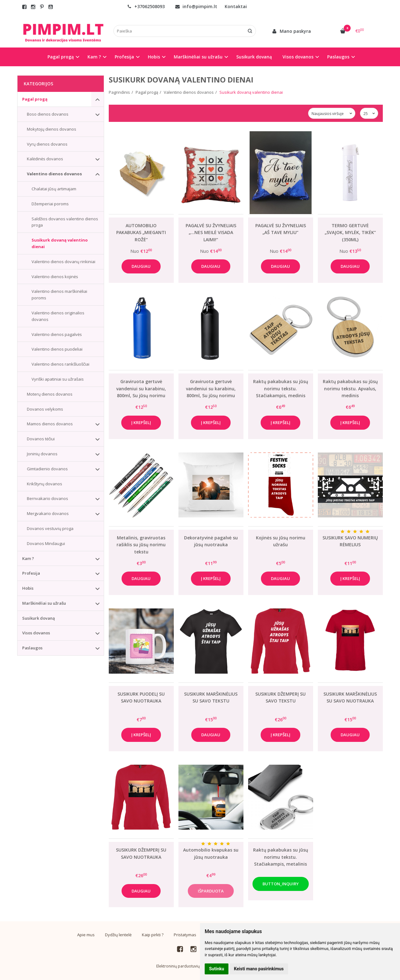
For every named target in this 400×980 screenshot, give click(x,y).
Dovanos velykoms (45, 409)
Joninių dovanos (42, 454)
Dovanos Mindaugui (46, 543)
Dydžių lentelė (118, 935)
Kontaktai (236, 6)
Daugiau (141, 266)
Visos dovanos (36, 633)
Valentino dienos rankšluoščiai (60, 364)
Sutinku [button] (217, 969)
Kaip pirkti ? (153, 935)
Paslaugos (32, 648)
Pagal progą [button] (61, 57)
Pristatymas (185, 935)
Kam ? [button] (94, 57)
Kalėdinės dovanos (45, 159)
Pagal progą (35, 99)
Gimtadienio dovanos (47, 469)
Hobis (28, 588)
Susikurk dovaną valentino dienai (60, 243)
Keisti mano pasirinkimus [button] (259, 969)
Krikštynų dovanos (45, 484)
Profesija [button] (124, 57)
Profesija (31, 573)
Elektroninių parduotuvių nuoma (185, 966)
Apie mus (86, 935)
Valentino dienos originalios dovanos (58, 316)
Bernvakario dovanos (47, 498)
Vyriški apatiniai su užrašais (58, 379)
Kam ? (28, 558)
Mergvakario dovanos (48, 513)
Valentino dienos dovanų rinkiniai (63, 262)
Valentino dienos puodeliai (57, 349)
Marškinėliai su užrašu (44, 603)
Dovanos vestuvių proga (50, 528)
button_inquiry (281, 884)
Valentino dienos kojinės (55, 277)
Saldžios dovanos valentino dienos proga (65, 222)
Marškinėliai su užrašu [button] (198, 57)
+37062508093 (146, 6)
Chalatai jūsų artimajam (54, 189)
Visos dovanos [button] (298, 57)
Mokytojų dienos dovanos (52, 129)
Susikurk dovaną (254, 57)
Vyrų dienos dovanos (47, 144)
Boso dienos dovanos (48, 114)
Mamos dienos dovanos (50, 424)
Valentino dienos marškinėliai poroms (59, 295)
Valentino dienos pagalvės (57, 334)
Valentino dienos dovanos (54, 174)
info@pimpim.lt (196, 6)
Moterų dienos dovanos (50, 394)
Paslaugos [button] (338, 57)
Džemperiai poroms (50, 204)
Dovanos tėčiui (41, 439)
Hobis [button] (154, 57)
